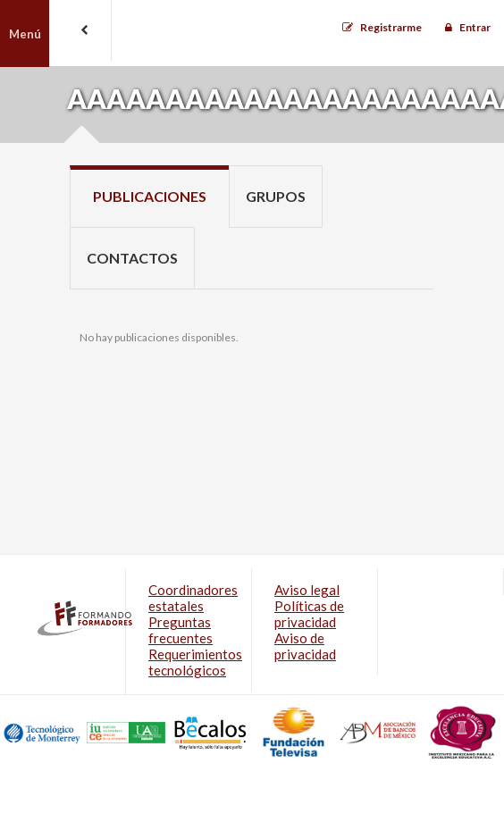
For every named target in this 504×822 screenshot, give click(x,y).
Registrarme (391, 27)
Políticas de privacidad (309, 614)
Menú (25, 34)
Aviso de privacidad (305, 646)
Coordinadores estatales (193, 598)
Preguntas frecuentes (181, 630)
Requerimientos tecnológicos (195, 662)
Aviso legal (307, 590)
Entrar (475, 27)
